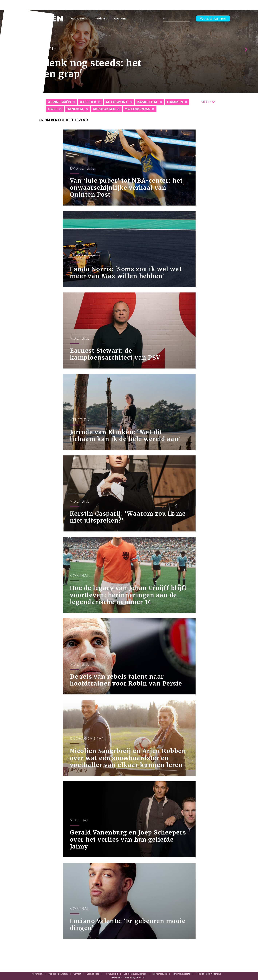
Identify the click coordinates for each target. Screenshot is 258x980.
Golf (53, 109)
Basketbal (147, 102)
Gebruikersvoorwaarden (135, 974)
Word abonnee (213, 18)
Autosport (117, 102)
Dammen (175, 102)
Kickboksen (104, 109)
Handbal (75, 109)
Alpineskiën (59, 102)
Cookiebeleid (93, 974)
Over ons (120, 19)
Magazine (77, 19)
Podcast (101, 19)
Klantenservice (160, 974)
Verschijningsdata (181, 974)
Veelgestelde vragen (58, 974)
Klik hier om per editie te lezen (58, 120)
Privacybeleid (111, 974)
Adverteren (37, 974)
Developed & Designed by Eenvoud (128, 977)
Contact (77, 974)
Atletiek (88, 102)
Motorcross (137, 109)
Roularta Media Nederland (208, 974)
